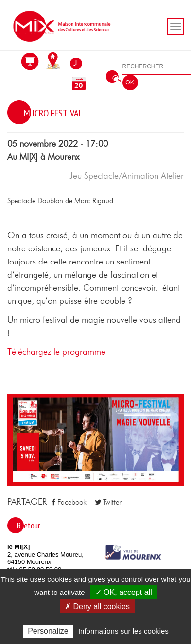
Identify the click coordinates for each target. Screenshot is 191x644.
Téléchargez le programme (56, 352)
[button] (95, 439)
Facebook (69, 503)
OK (130, 83)
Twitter (108, 503)
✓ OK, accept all (124, 592)
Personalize (48, 631)
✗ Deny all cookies (97, 606)
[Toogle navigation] (175, 27)
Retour (29, 525)
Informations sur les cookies (123, 631)
